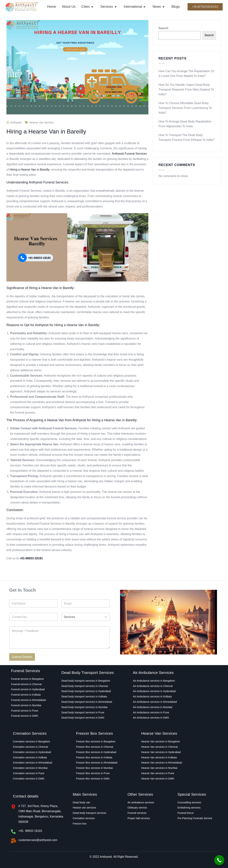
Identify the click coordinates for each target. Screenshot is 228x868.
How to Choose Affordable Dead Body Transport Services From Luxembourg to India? (185, 108)
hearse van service (41, 122)
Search (163, 28)
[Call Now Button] (219, 860)
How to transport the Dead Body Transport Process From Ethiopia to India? (186, 137)
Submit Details (22, 657)
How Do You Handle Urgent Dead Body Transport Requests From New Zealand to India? (186, 90)
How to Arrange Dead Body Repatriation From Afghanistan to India (185, 124)
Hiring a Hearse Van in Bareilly (30, 170)
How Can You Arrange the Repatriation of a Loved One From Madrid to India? (186, 74)
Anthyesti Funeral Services (129, 154)
